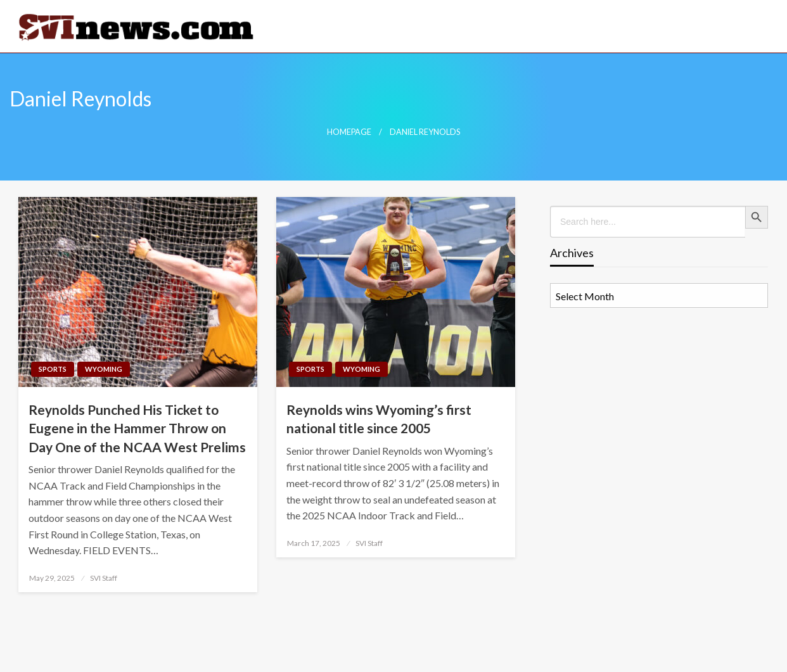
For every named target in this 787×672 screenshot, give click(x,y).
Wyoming (104, 369)
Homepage (349, 132)
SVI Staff (104, 578)
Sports (53, 369)
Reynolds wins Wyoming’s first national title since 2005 (379, 419)
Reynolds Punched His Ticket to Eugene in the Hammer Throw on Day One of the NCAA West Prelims (137, 428)
